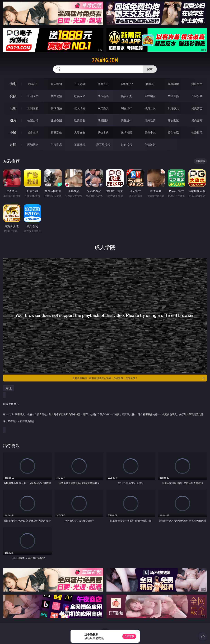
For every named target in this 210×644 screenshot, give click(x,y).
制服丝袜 (127, 108)
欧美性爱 (103, 108)
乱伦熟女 (173, 108)
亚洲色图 (56, 120)
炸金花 (150, 84)
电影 (13, 108)
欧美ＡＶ (80, 96)
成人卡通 (80, 108)
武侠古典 (103, 132)
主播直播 (173, 96)
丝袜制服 (150, 96)
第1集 (9, 388)
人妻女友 (80, 132)
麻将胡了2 (127, 84)
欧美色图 (80, 120)
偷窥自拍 (33, 120)
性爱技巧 (197, 132)
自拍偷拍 (56, 96)
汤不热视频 (103, 145)
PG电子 (33, 84)
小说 (13, 132)
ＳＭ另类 (197, 96)
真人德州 (56, 84)
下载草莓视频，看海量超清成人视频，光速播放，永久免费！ (139, 378)
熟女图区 (173, 120)
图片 (13, 120)
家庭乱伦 (56, 132)
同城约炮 (33, 145)
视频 (13, 96)
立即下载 (129, 636)
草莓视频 (80, 145)
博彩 (13, 84)
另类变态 (197, 108)
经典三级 (150, 108)
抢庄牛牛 (197, 84)
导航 (13, 145)
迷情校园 (127, 132)
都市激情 (33, 132)
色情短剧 (150, 145)
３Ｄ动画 (103, 96)
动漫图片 (103, 120)
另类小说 (150, 132)
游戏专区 (103, 84)
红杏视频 (127, 145)
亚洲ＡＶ (33, 96)
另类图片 (197, 120)
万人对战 (80, 84)
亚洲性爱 (33, 108)
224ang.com (105, 60)
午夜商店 (56, 145)
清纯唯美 (150, 120)
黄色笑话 (173, 132)
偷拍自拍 (56, 108)
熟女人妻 (127, 96)
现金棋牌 (173, 84)
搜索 (150, 69)
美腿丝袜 (127, 120)
